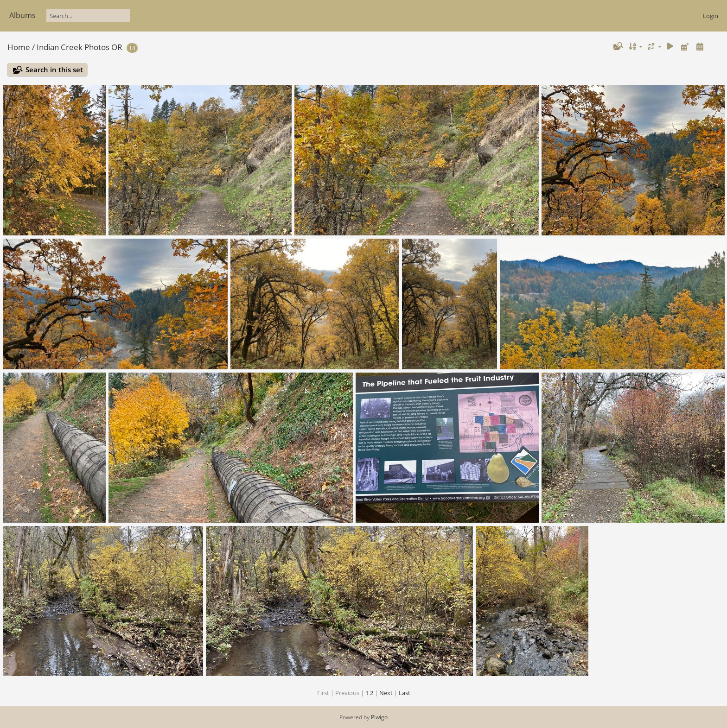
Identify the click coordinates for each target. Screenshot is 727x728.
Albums (22, 15)
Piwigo (379, 717)
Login (711, 16)
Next (386, 693)
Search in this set (54, 70)
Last (405, 693)
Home (19, 47)
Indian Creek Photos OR (80, 47)
